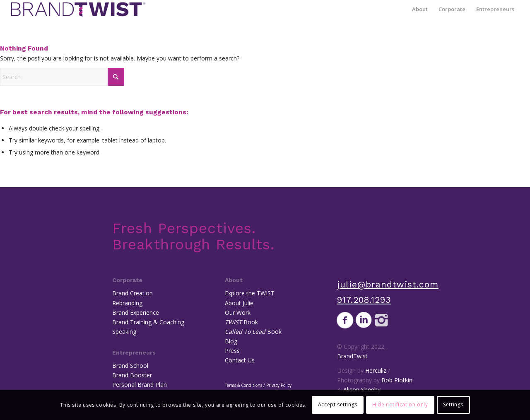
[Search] (62, 77)
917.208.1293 (364, 300)
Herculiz (376, 371)
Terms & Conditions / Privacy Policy (258, 385)
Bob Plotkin (397, 380)
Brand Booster (132, 375)
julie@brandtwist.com (388, 284)
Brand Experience (136, 313)
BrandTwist (352, 356)
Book (241, 322)
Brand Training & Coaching (148, 322)
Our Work (238, 313)
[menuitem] (420, 9)
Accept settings (338, 404)
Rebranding (127, 303)
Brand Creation (132, 293)
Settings (453, 404)
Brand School (130, 366)
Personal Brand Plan (140, 385)
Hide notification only (400, 404)
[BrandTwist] (78, 9)
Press (232, 351)
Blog (231, 341)
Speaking (124, 332)
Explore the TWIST (250, 293)
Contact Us (240, 360)
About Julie (239, 303)
